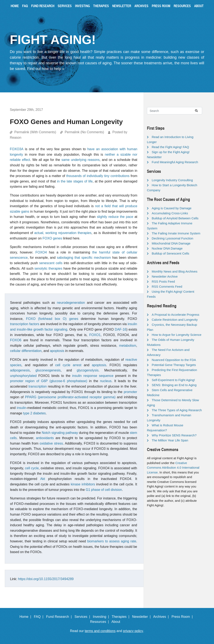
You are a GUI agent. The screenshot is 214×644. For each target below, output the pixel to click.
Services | (83, 617)
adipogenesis (20, 370)
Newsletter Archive (165, 276)
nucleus (106, 381)
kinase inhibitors (83, 484)
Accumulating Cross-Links (170, 213)
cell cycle (32, 468)
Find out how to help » (46, 69)
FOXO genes (52, 238)
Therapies (101, 6)
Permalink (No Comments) (84, 132)
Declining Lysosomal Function (173, 238)
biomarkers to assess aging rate (112, 541)
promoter (130, 392)
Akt (43, 479)
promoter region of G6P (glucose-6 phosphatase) (49, 381)
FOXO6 (16, 340)
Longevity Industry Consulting (172, 180)
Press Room (161, 6)
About (199, 6)
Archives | (162, 617)
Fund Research (43, 6)
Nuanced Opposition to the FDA (174, 360)
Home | (26, 617)
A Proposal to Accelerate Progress (176, 315)
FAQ (25, 6)
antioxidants (45, 438)
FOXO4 (41, 252)
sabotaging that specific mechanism (84, 258)
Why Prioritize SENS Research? (174, 435)
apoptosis (57, 351)
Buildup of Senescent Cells (170, 253)
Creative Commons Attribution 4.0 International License (173, 468)
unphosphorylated (23, 376)
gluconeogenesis (48, 370)
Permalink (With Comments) (35, 132)
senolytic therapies (48, 268)
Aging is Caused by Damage (172, 208)
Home (15, 6)
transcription (38, 386)
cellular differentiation (26, 351)
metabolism (128, 346)
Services (65, 6)
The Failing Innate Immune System (176, 233)
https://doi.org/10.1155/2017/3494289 (46, 579)
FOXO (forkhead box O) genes (52, 319)
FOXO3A (17, 149)
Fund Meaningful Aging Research (175, 162)
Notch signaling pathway (60, 433)
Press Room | (183, 617)
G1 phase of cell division (104, 490)
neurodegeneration (71, 303)
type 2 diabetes (34, 413)
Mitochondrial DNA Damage (171, 243)
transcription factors (25, 324)
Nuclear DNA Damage (167, 248)
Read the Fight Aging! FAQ (170, 147)
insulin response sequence (93, 376)
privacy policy (133, 631)
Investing (82, 6)
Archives (141, 6)
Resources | (100, 622)
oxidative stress (51, 443)
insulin (21, 408)
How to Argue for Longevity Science (177, 335)
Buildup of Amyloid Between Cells (175, 218)
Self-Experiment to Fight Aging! (173, 380)
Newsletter (122, 6)
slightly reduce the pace (115, 217)
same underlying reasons (81, 160)
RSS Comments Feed (167, 286)
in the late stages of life (75, 181)
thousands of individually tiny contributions (98, 176)
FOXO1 (95, 335)
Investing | (102, 617)
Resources (182, 6)
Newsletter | (142, 617)
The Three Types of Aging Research (177, 410)
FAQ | (39, 617)
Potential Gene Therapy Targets (174, 365)
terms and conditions (100, 631)
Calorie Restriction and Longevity (175, 320)
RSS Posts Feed (163, 281)
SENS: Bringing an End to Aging (174, 385)
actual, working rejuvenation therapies (63, 233)
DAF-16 (120, 329)
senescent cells (51, 263)
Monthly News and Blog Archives (175, 271)
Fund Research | (60, 617)
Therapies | (121, 617)
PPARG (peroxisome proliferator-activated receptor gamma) (70, 397)
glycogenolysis (88, 370)
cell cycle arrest (68, 365)
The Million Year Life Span (170, 440)
